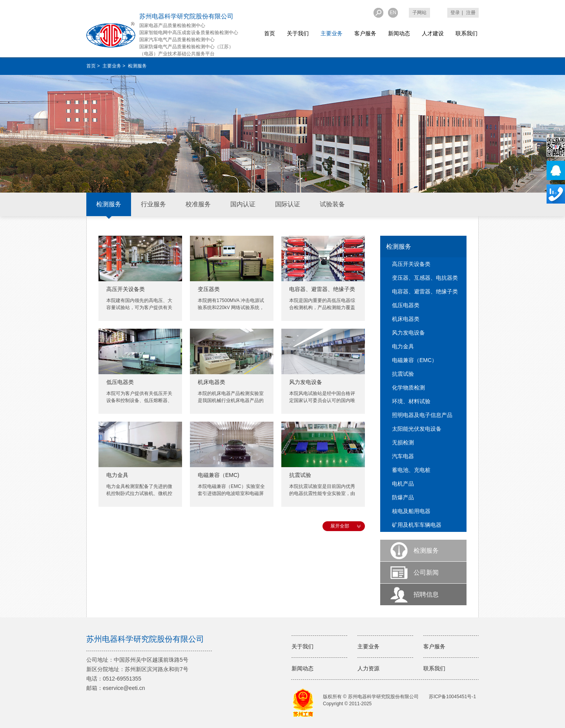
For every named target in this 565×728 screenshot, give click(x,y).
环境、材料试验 (411, 401)
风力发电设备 (306, 382)
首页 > (94, 66)
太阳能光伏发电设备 (417, 429)
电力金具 (117, 475)
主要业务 (332, 33)
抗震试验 (300, 475)
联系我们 (467, 33)
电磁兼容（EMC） (415, 360)
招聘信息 (426, 594)
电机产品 (403, 484)
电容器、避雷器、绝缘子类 (322, 289)
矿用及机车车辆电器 (417, 525)
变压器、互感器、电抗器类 (425, 278)
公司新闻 (426, 572)
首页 (270, 33)
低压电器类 (120, 382)
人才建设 (433, 33)
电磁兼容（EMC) (219, 475)
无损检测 (403, 442)
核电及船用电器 (411, 511)
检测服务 (109, 204)
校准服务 (198, 204)
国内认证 (243, 204)
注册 (471, 13)
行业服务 (153, 204)
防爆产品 (403, 497)
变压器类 (209, 289)
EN (393, 13)
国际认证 (288, 204)
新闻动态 (399, 33)
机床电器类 (211, 382)
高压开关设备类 (126, 289)
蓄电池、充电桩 (411, 470)
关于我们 (298, 33)
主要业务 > (115, 66)
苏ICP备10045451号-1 (452, 697)
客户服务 (365, 33)
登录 (455, 13)
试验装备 (332, 204)
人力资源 (368, 668)
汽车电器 (403, 456)
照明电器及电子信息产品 (422, 415)
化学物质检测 (408, 388)
